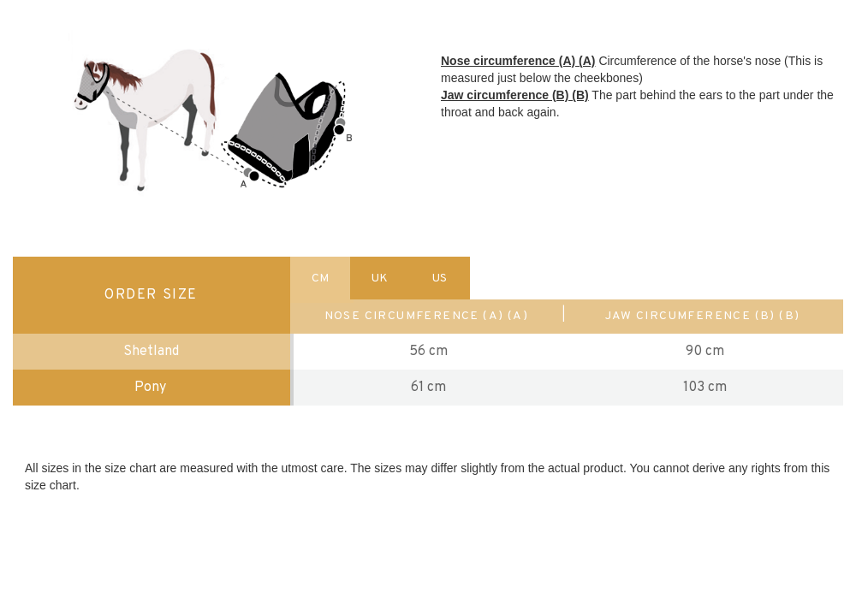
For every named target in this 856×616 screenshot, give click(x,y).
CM (320, 278)
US (440, 278)
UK (380, 278)
